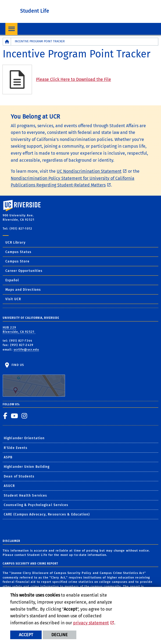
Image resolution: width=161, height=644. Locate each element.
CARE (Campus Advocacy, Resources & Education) (47, 514)
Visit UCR (13, 299)
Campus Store (17, 261)
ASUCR (9, 486)
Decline (60, 635)
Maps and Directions (23, 290)
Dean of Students (19, 476)
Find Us (34, 380)
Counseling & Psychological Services (36, 505)
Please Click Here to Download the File (74, 79)
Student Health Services (25, 496)
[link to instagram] (24, 416)
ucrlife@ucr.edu (26, 350)
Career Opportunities (24, 271)
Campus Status (18, 252)
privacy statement (91, 623)
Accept (26, 635)
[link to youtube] (15, 416)
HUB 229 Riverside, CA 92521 (19, 330)
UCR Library (15, 243)
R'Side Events (16, 448)
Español (12, 280)
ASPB (8, 457)
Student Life (35, 11)
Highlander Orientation (24, 438)
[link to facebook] (5, 416)
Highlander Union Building (27, 467)
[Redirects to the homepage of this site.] (7, 42)
